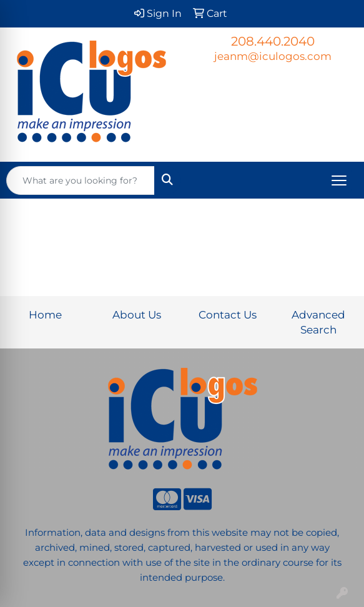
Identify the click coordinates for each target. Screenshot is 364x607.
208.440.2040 (273, 41)
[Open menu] (339, 180)
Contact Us (228, 314)
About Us (137, 314)
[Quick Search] (81, 180)
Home (45, 314)
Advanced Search (318, 322)
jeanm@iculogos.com (273, 56)
